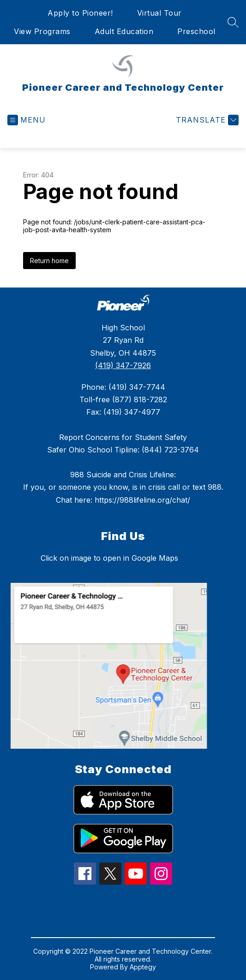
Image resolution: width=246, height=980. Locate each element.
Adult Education (124, 31)
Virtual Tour (159, 13)
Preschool (196, 31)
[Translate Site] (206, 120)
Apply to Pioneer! (80, 13)
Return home (49, 261)
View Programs (42, 31)
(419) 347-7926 (123, 365)
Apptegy (143, 967)
